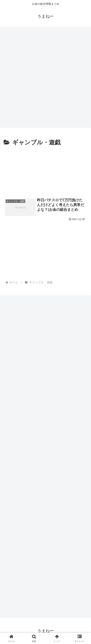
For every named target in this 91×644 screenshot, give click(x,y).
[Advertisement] (45, 76)
